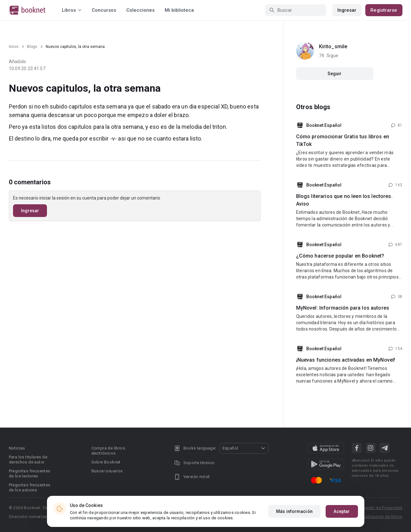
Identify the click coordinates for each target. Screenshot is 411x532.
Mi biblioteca (179, 10)
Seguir (335, 74)
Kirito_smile (333, 46)
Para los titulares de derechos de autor (28, 460)
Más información (294, 511)
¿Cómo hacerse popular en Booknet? (340, 256)
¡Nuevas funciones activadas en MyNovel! (346, 360)
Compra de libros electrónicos (108, 451)
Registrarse (384, 10)
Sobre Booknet (106, 462)
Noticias (17, 448)
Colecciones (140, 10)
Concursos (104, 10)
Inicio (14, 47)
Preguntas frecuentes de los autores (30, 487)
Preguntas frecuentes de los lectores (30, 473)
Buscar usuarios (107, 471)
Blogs (32, 47)
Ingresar (347, 10)
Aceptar (342, 511)
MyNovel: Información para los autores (343, 308)
